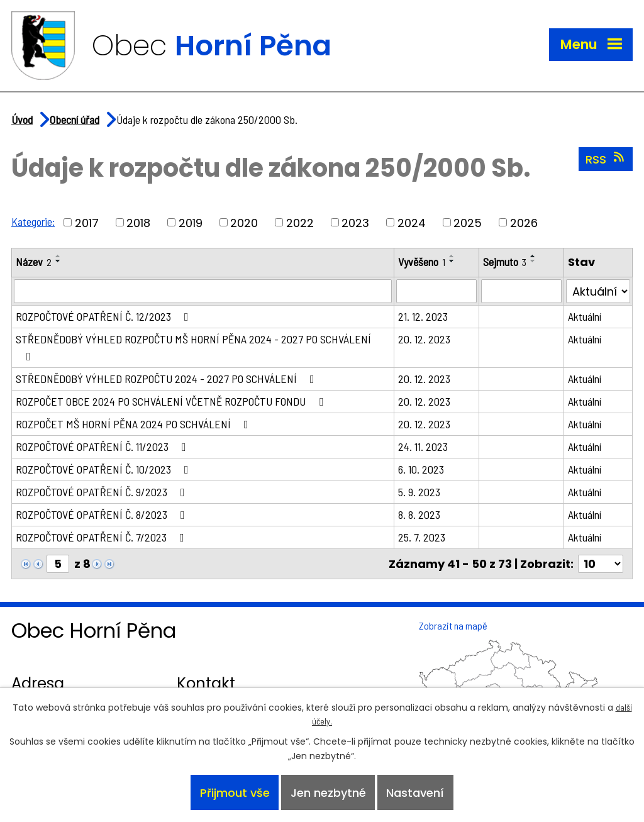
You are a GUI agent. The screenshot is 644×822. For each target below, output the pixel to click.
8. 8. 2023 (419, 514)
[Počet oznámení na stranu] (601, 564)
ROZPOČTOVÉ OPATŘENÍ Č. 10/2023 (105, 469)
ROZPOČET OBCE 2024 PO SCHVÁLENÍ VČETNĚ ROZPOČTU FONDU (172, 401)
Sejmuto (505, 262)
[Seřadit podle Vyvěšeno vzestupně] (452, 256)
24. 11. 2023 (423, 447)
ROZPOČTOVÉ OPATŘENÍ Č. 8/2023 (103, 514)
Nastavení (415, 793)
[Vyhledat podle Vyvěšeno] (436, 291)
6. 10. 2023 (421, 469)
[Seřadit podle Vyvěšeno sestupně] (452, 261)
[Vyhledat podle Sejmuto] (521, 291)
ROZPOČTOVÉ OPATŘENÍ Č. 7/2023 (103, 537)
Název (34, 262)
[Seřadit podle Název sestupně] (58, 261)
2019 (191, 222)
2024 (412, 222)
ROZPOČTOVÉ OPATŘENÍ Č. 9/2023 (103, 492)
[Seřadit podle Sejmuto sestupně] (533, 261)
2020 (244, 222)
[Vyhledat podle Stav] (598, 291)
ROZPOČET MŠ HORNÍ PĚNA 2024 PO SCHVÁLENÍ (135, 424)
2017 (87, 222)
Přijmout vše (235, 793)
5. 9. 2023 (419, 492)
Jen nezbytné (328, 793)
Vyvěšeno (422, 262)
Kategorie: (33, 221)
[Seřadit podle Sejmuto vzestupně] (533, 256)
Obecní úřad (75, 119)
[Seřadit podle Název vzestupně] (58, 256)
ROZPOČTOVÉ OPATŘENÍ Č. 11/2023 (103, 447)
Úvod (22, 119)
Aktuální (585, 316)
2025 (468, 222)
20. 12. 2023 (424, 339)
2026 (524, 222)
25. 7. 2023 (422, 537)
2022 (300, 222)
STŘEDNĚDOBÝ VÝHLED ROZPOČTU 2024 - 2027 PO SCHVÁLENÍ (168, 379)
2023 (355, 222)
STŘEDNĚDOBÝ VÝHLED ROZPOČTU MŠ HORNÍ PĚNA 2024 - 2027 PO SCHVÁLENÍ (193, 347)
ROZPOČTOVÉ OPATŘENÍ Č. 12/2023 (105, 316)
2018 (138, 222)
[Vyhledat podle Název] (203, 291)
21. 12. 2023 (423, 316)
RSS (606, 159)
